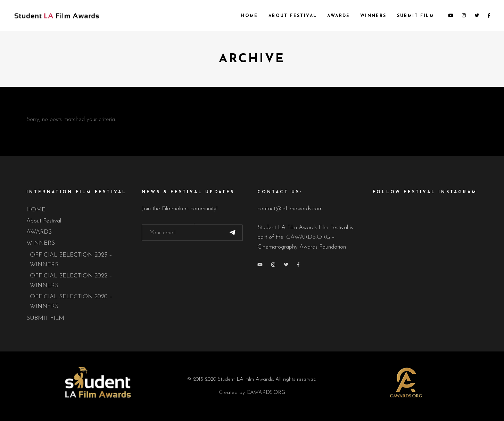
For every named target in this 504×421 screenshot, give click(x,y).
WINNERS (41, 243)
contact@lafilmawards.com (290, 209)
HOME (36, 210)
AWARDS (39, 232)
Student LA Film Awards (245, 379)
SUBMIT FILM (45, 318)
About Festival (44, 221)
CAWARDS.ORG (266, 393)
